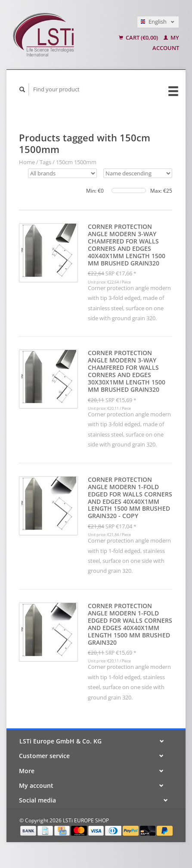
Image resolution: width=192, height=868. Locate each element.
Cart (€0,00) (139, 37)
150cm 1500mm (76, 162)
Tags (45, 162)
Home (27, 162)
